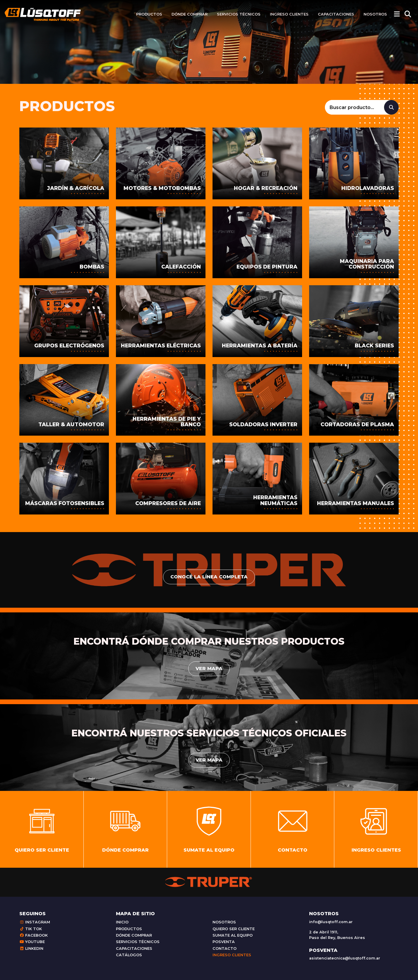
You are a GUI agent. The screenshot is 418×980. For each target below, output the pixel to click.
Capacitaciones (336, 14)
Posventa (224, 942)
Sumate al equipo (233, 935)
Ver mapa (209, 669)
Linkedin (31, 948)
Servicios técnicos (239, 14)
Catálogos (129, 955)
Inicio (122, 922)
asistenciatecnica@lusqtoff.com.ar (345, 958)
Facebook (34, 935)
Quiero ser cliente (234, 929)
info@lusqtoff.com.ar (331, 922)
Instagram (35, 922)
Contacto (225, 948)
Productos (149, 14)
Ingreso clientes (289, 14)
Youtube (32, 942)
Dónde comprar (190, 14)
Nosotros (375, 14)
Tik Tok (31, 929)
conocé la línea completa (209, 577)
